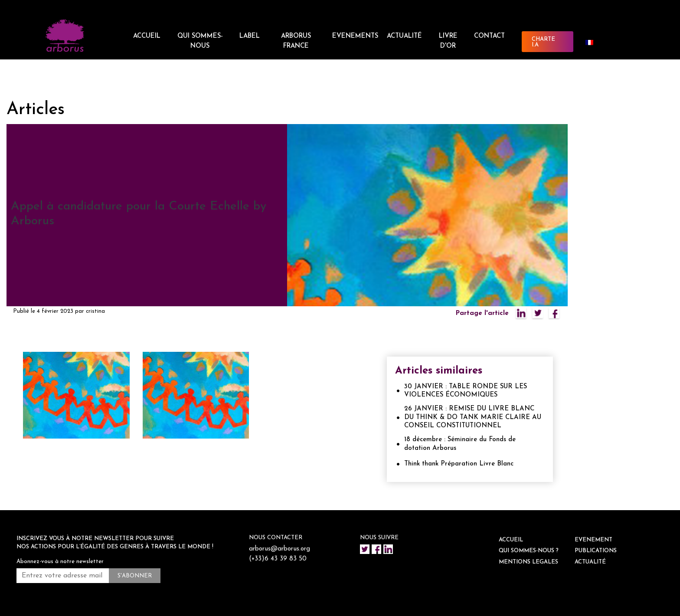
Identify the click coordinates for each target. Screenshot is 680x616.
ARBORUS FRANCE (296, 41)
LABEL (250, 36)
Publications (596, 551)
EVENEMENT (593, 540)
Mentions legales (528, 562)
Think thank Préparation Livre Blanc (459, 464)
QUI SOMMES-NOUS (200, 41)
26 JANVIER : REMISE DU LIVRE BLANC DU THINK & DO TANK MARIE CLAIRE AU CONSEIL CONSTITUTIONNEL (473, 417)
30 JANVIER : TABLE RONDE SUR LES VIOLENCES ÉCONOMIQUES (466, 391)
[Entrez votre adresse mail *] (63, 576)
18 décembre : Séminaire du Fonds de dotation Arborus (460, 444)
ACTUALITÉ (404, 36)
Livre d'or (448, 41)
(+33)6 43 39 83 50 (278, 559)
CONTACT (489, 36)
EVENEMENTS (355, 36)
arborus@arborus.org (280, 549)
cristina (95, 311)
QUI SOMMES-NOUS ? (529, 551)
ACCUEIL (147, 36)
